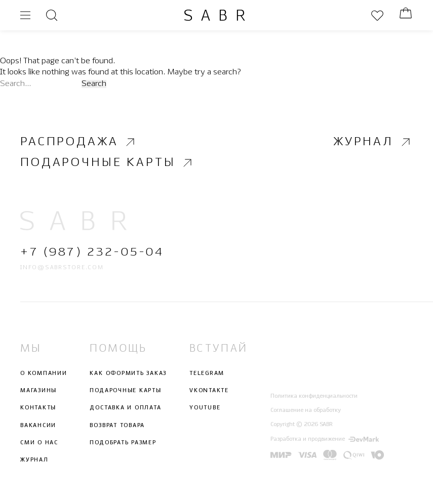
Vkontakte (209, 391)
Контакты (38, 408)
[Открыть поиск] (52, 15)
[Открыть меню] (25, 15)
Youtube (205, 408)
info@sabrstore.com (62, 268)
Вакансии (38, 426)
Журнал (373, 142)
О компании (44, 373)
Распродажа (79, 142)
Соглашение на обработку (306, 410)
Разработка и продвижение (325, 439)
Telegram (207, 373)
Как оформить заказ (128, 373)
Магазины (38, 391)
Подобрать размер (123, 443)
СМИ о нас (39, 443)
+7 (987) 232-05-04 (92, 253)
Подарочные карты (107, 163)
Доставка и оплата (125, 408)
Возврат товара (117, 426)
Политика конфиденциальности (314, 396)
